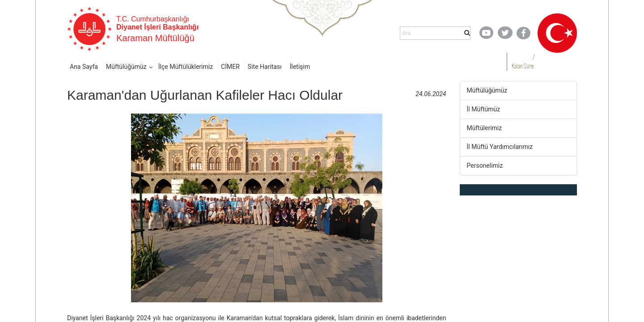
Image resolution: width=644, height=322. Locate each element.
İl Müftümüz (484, 109)
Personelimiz (485, 165)
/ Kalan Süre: (523, 61)
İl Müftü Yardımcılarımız (500, 147)
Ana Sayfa (84, 67)
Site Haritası (265, 67)
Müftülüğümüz (126, 67)
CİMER (230, 67)
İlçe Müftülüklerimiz (186, 67)
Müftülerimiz (485, 128)
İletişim (300, 67)
